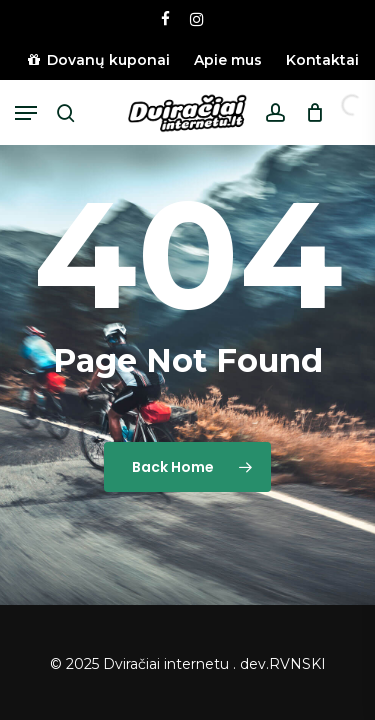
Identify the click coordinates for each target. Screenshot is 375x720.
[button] (26, 113)
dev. (254, 664)
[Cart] (309, 113)
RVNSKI (297, 664)
